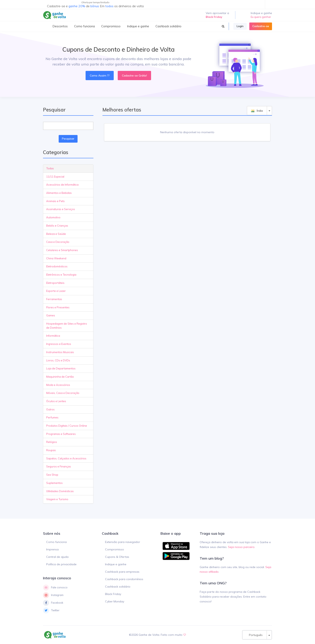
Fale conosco (55, 588)
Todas (50, 168)
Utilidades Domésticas (60, 491)
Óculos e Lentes (56, 401)
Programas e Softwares (61, 434)
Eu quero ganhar (261, 17)
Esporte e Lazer (56, 291)
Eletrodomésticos (57, 266)
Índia (257, 111)
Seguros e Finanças (59, 466)
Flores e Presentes (58, 307)
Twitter (51, 610)
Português (255, 635)
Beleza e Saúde (56, 234)
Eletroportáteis (55, 283)
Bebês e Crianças (57, 226)
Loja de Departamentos (61, 368)
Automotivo (53, 217)
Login (240, 26)
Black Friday (113, 594)
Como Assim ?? (100, 75)
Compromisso (115, 549)
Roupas (51, 450)
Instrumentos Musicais (60, 352)
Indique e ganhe (116, 564)
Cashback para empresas (122, 572)
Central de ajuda (57, 557)
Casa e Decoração (58, 242)
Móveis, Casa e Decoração (63, 393)
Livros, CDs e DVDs (58, 360)
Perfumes (52, 417)
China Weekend (56, 258)
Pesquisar (68, 139)
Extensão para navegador (123, 542)
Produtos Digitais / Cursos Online (67, 426)
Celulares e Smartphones (62, 250)
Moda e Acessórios (58, 385)
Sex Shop (52, 475)
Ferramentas (54, 299)
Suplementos (54, 483)
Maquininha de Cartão (60, 377)
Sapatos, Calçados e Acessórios (66, 458)
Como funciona (56, 542)
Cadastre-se (261, 26)
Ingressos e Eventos (59, 344)
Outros (50, 409)
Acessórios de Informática (62, 185)
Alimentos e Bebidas (59, 193)
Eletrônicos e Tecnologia (61, 275)
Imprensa (52, 549)
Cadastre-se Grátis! (134, 75)
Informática (53, 336)
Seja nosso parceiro (241, 547)
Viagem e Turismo (57, 499)
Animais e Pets (55, 201)
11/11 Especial (55, 177)
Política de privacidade (61, 564)
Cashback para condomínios (124, 579)
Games (51, 315)
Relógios (52, 442)
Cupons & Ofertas (117, 557)
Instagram (53, 595)
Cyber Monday (115, 601)
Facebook (53, 603)
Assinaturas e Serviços (61, 209)
